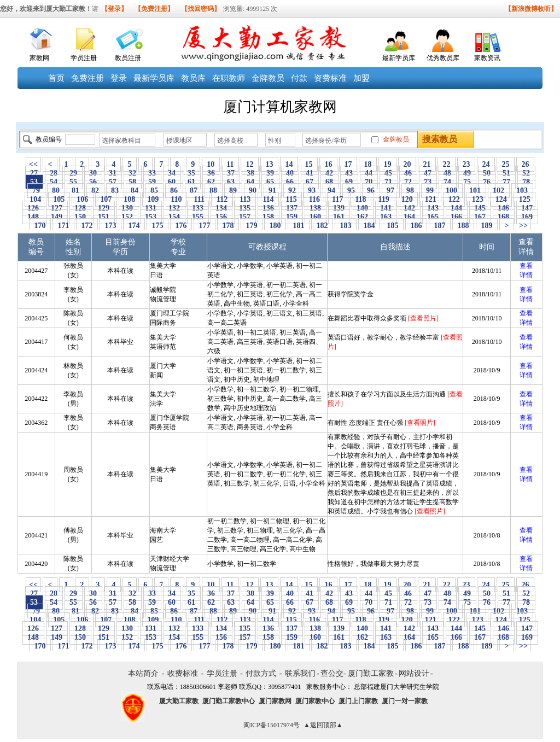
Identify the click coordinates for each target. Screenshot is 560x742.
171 (63, 226)
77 (507, 182)
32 (133, 173)
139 (339, 208)
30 (93, 173)
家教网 (39, 58)
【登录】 (114, 9)
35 (192, 173)
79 (36, 191)
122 (454, 199)
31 (113, 173)
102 (499, 191)
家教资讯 (487, 58)
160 (316, 217)
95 (351, 191)
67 (310, 182)
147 (527, 208)
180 (275, 226)
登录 (119, 78)
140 (363, 208)
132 (174, 208)
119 (384, 199)
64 (251, 182)
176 (181, 226)
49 (467, 173)
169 (527, 217)
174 (134, 226)
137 (292, 208)
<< (33, 164)
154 (174, 217)
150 (80, 217)
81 (76, 191)
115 (291, 199)
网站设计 (414, 673)
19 (387, 164)
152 (127, 217)
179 (252, 226)
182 (322, 226)
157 (245, 217)
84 (135, 191)
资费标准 (330, 78)
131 (151, 208)
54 (54, 182)
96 (371, 191)
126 (33, 208)
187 (440, 226)
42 (329, 173)
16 (328, 164)
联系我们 (300, 673)
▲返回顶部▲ (323, 725)
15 (309, 164)
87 (194, 191)
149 (57, 217)
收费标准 (183, 673)
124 (501, 199)
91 (273, 191)
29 (74, 173)
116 (314, 199)
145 (480, 208)
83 (115, 191)
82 (95, 191)
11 (230, 164)
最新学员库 (399, 58)
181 (299, 226)
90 (253, 191)
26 (525, 164)
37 (231, 173)
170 (40, 226)
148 (33, 217)
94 (332, 191)
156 (221, 217)
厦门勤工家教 (371, 673)
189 (487, 226)
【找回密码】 (201, 9)
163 (386, 217)
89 (233, 191)
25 (506, 164)
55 (74, 182)
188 (463, 226)
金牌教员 (268, 78)
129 (104, 208)
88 (214, 191)
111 (199, 199)
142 (410, 208)
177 (205, 226)
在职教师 (229, 78)
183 (346, 226)
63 (231, 182)
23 (466, 164)
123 (477, 199)
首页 (56, 78)
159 (292, 217)
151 (104, 217)
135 (245, 208)
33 (152, 173)
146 (504, 208)
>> (523, 226)
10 (211, 164)
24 (486, 164)
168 (504, 217)
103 (522, 191)
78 (526, 182)
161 (339, 217)
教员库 (193, 78)
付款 (299, 78)
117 (338, 199)
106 (83, 199)
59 (152, 182)
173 (110, 226)
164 (410, 217)
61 (192, 182)
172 (87, 226)
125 (524, 199)
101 (475, 191)
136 (269, 208)
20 (407, 164)
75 (467, 182)
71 (389, 182)
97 (391, 191)
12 (250, 164)
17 (348, 164)
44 (369, 173)
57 (113, 182)
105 (59, 199)
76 (487, 182)
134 (221, 208)
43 (349, 173)
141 (386, 208)
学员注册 (84, 58)
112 (222, 199)
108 (130, 199)
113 (245, 199)
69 (349, 182)
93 (312, 191)
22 (447, 164)
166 (457, 217)
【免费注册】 (154, 9)
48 (448, 173)
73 (428, 182)
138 (316, 208)
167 (480, 217)
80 (56, 191)
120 (407, 199)
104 (36, 199)
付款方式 (261, 673)
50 (487, 173)
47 (428, 173)
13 (269, 164)
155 (198, 217)
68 (329, 182)
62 (211, 182)
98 (410, 191)
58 (133, 182)
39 (270, 173)
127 (57, 208)
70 (369, 182)
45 (389, 173)
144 (457, 208)
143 (433, 208)
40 (290, 173)
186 (416, 226)
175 (157, 226)
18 (368, 164)
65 (270, 182)
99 (430, 191)
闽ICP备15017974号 (272, 725)
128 (80, 208)
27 (34, 173)
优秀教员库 (443, 58)
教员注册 (128, 58)
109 (153, 199)
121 (430, 199)
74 (448, 182)
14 (289, 164)
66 (290, 182)
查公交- (333, 673)
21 (427, 164)
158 (269, 217)
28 (54, 173)
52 (526, 173)
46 (408, 173)
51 (507, 173)
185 (393, 226)
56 (93, 182)
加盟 (361, 78)
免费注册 (87, 78)
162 (363, 217)
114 (268, 199)
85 (154, 191)
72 (408, 182)
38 (251, 173)
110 (176, 199)
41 (310, 173)
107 (106, 199)
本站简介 (143, 673)
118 (361, 199)
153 (151, 217)
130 (127, 208)
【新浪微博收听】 (531, 9)
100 (452, 191)
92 (292, 191)
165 (433, 217)
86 (174, 191)
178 (228, 226)
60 (172, 182)
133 (198, 208)
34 (172, 173)
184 (369, 226)
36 (211, 173)
